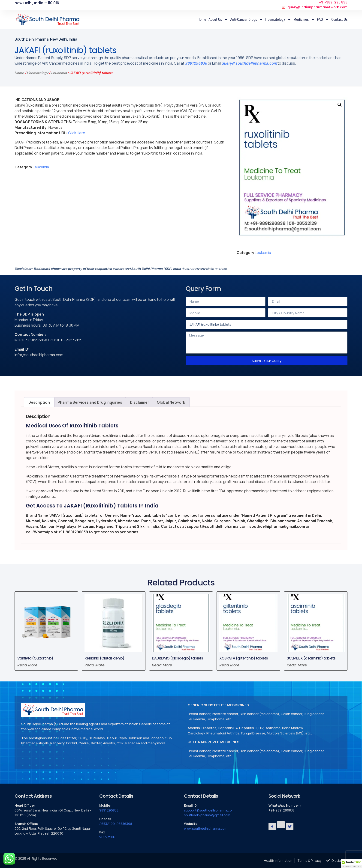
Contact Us (339, 19)
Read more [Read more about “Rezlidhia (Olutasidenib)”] (95, 665)
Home (202, 19)
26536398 (124, 824)
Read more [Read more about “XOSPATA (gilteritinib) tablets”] (229, 665)
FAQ (323, 20)
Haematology (278, 20)
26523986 (107, 837)
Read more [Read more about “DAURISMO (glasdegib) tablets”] (162, 665)
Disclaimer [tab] (140, 402)
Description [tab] (39, 402)
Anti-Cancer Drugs (247, 20)
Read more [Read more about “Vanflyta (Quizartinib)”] (27, 665)
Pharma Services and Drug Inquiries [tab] (90, 402)
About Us (218, 20)
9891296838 (196, 63)
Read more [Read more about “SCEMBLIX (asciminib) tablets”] (297, 665)
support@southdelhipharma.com (209, 810)
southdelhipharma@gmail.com (207, 815)
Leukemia (59, 73)
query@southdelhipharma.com (249, 63)
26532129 (107, 824)
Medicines (304, 20)
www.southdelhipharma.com (206, 828)
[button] (340, 105)
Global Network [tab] (171, 402)
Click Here (77, 133)
